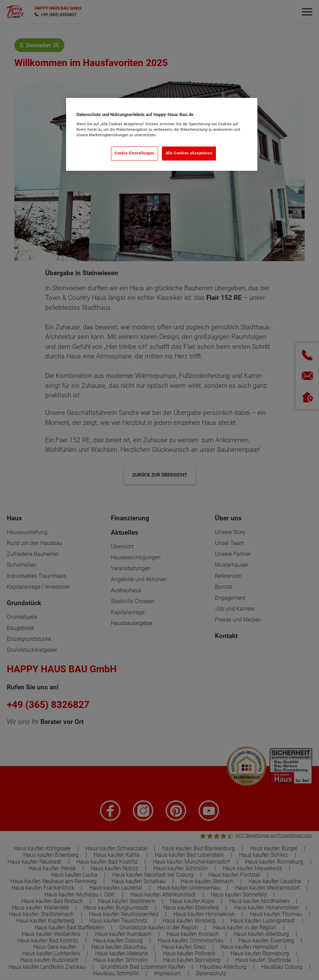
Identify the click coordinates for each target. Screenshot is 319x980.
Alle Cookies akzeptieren (189, 153)
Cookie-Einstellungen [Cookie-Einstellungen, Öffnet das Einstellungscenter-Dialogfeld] (135, 153)
